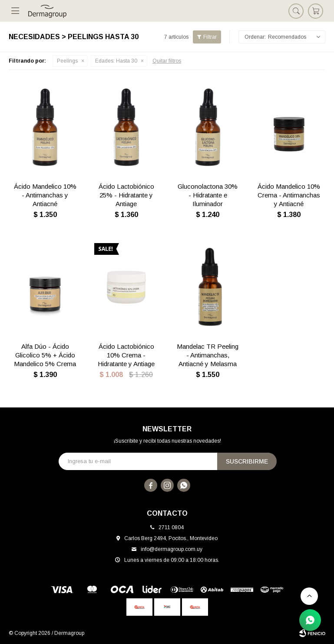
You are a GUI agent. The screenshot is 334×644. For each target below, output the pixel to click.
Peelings (67, 61)
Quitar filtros (167, 61)
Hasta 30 (116, 61)
